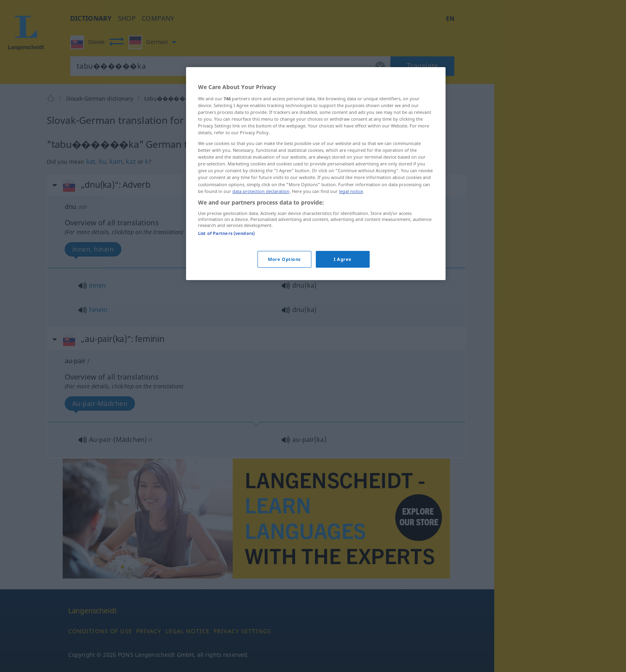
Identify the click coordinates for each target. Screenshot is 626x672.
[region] (316, 173)
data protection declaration (261, 191)
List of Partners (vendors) (226, 233)
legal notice (351, 191)
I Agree (343, 259)
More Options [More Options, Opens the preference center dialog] (284, 259)
